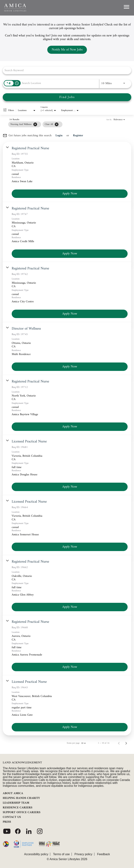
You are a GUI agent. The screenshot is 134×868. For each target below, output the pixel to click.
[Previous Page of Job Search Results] (119, 743)
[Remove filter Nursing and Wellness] (35, 124)
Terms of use (61, 854)
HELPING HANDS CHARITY (21, 798)
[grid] (35, 124)
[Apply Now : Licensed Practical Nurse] (70, 487)
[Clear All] (57, 124)
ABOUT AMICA (13, 793)
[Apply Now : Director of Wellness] (70, 367)
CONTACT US (12, 817)
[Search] (67, 97)
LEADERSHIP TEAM (16, 803)
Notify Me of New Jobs (67, 50)
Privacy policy (83, 854)
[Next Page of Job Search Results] (126, 743)
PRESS (7, 822)
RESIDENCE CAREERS (18, 808)
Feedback (104, 854)
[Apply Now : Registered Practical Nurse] (70, 194)
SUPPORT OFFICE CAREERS (22, 812)
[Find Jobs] (67, 97)
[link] (67, 172)
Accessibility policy (36, 854)
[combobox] (65, 70)
